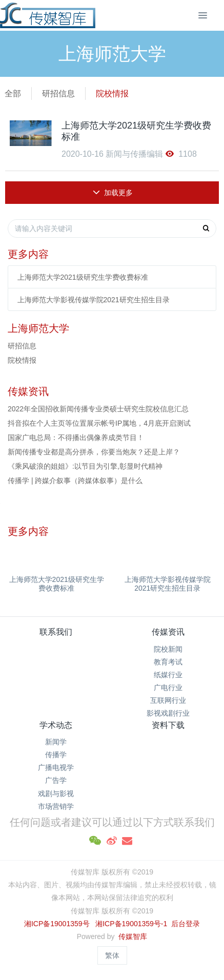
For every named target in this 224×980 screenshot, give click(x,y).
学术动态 (56, 725)
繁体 (112, 955)
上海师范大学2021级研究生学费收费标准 (83, 277)
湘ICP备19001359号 (57, 924)
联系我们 (56, 632)
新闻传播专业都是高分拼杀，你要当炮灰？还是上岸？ (94, 452)
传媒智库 (133, 936)
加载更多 (113, 193)
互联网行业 (168, 700)
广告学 (56, 780)
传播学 (56, 755)
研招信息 (58, 93)
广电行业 (168, 687)
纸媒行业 (168, 675)
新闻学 (56, 742)
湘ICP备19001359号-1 (132, 924)
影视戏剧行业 (168, 713)
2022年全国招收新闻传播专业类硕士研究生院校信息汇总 (98, 409)
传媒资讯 (168, 632)
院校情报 (112, 93)
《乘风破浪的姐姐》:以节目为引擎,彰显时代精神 (85, 466)
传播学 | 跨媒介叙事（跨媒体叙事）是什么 (75, 481)
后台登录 (186, 924)
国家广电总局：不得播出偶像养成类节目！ (76, 437)
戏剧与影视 (56, 794)
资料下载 (168, 725)
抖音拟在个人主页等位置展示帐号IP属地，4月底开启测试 (99, 423)
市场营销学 (56, 806)
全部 (13, 93)
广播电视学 (56, 767)
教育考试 (168, 662)
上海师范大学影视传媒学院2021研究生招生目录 (94, 300)
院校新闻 (168, 649)
